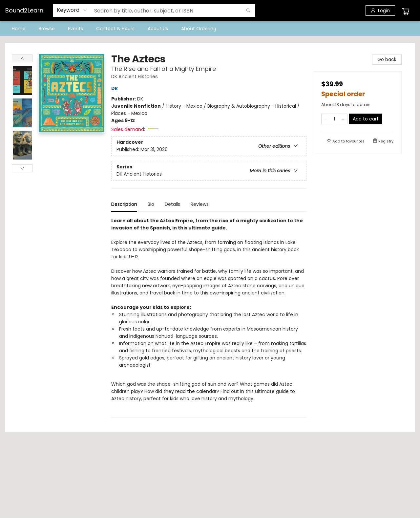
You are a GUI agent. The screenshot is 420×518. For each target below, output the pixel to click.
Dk (115, 88)
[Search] (248, 11)
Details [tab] (172, 204)
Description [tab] (124, 204)
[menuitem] (19, 29)
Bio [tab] (151, 204)
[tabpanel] (209, 317)
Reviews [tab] (200, 204)
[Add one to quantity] (343, 119)
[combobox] (72, 10)
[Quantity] (334, 119)
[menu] (210, 29)
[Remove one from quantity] (326, 119)
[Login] (380, 11)
